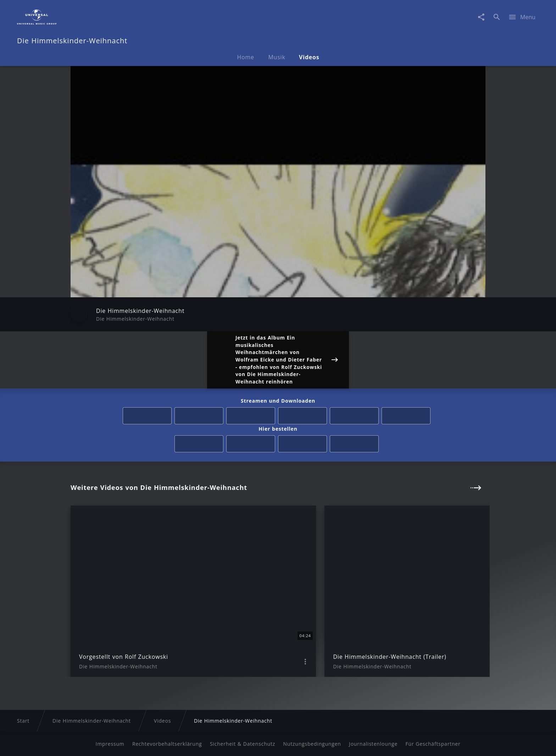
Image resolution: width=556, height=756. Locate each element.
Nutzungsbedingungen (312, 744)
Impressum (110, 744)
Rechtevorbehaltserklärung (167, 744)
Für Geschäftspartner (433, 744)
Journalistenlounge (373, 744)
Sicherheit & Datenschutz (243, 744)
